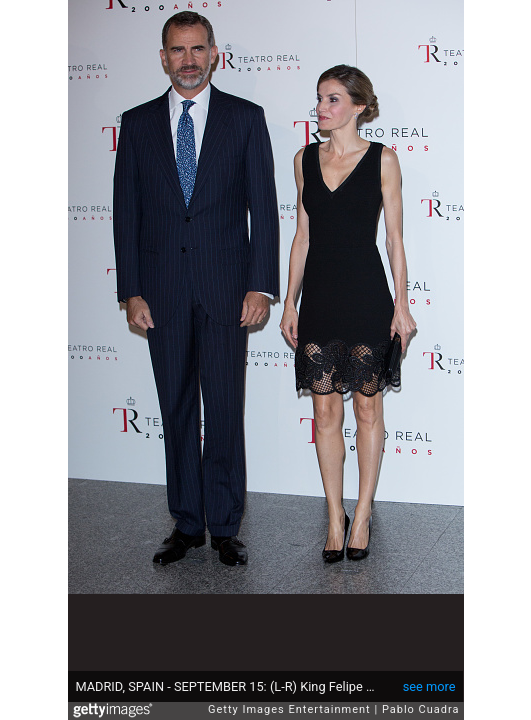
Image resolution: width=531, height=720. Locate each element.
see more (429, 686)
